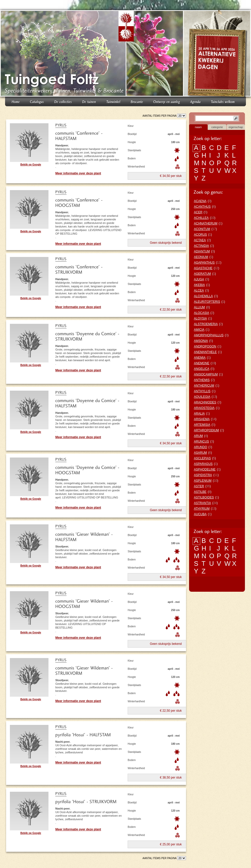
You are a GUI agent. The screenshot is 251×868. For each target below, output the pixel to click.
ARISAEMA (202, 419)
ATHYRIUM (202, 509)
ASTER (199, 486)
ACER (198, 212)
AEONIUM (201, 257)
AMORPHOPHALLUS (209, 335)
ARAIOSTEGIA (204, 408)
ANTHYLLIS (202, 391)
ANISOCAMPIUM (206, 374)
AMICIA (199, 330)
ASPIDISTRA (203, 475)
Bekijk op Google (31, 165)
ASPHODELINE (205, 469)
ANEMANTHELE (205, 352)
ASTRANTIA (202, 503)
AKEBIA (199, 285)
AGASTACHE (203, 268)
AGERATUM (202, 274)
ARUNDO (200, 447)
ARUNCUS (201, 441)
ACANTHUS (202, 207)
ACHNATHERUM (206, 223)
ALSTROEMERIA (206, 324)
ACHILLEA (201, 218)
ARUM (198, 436)
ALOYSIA (200, 318)
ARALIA (199, 414)
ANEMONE (202, 363)
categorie (217, 127)
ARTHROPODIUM (206, 430)
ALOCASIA (202, 313)
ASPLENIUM (203, 481)
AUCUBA (200, 514)
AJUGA (199, 279)
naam (198, 127)
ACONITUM (202, 229)
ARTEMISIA (202, 425)
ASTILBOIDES (204, 497)
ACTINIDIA (201, 246)
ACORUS (200, 235)
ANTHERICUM (204, 386)
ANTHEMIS (202, 380)
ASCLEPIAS (202, 458)
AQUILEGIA (202, 397)
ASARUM (200, 453)
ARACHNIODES (205, 402)
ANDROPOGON (205, 346)
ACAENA (200, 201)
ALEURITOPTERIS (207, 302)
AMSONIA (201, 341)
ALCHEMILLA (203, 296)
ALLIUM (199, 307)
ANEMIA (200, 358)
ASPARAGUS (203, 464)
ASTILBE (200, 492)
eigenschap (236, 127)
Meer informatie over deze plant (78, 173)
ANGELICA (202, 369)
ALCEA (199, 291)
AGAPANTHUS (204, 263)
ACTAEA (200, 240)
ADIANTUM (202, 251)
